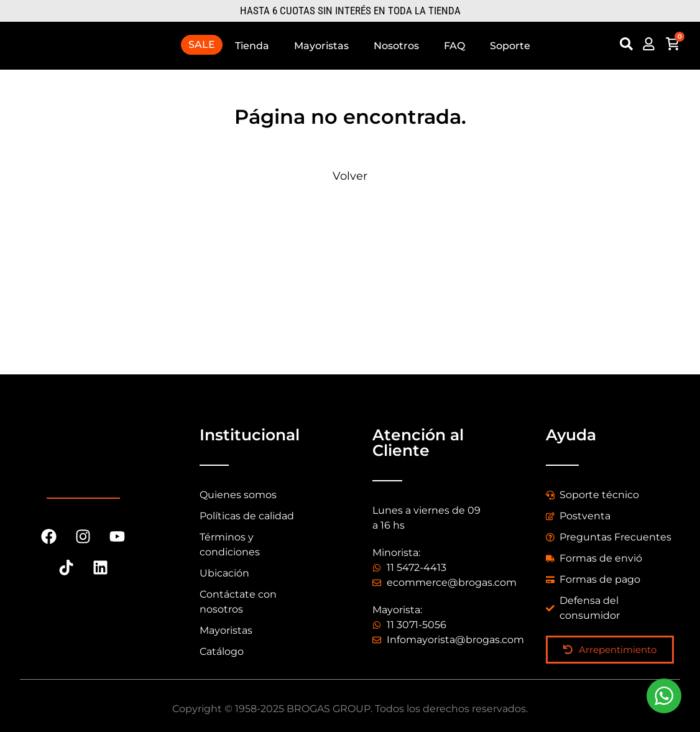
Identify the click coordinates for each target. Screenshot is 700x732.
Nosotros (396, 46)
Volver (350, 176)
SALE (202, 44)
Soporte (510, 46)
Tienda (252, 46)
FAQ (454, 46)
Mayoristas (321, 46)
